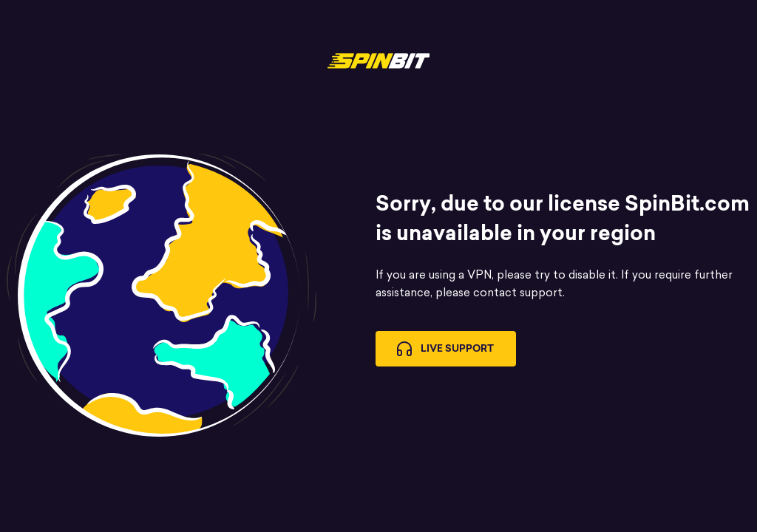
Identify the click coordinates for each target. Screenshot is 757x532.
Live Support (445, 349)
